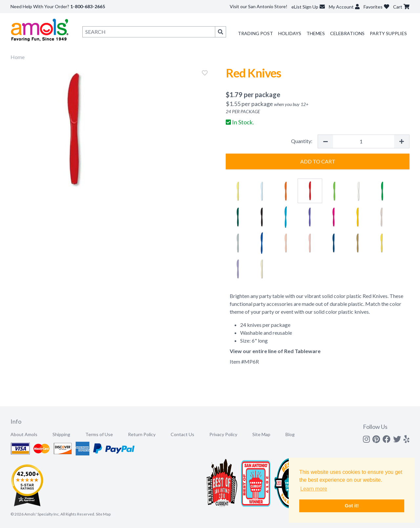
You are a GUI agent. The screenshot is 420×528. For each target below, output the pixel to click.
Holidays (290, 33)
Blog (290, 434)
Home (18, 57)
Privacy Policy (223, 434)
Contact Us (182, 434)
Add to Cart (318, 161)
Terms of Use (99, 434)
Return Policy (142, 434)
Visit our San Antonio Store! (259, 6)
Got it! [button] (352, 506)
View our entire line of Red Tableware (275, 351)
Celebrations (347, 33)
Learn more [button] (314, 489)
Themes (316, 33)
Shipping (61, 434)
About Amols (24, 434)
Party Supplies (388, 33)
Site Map (261, 434)
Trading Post (255, 33)
